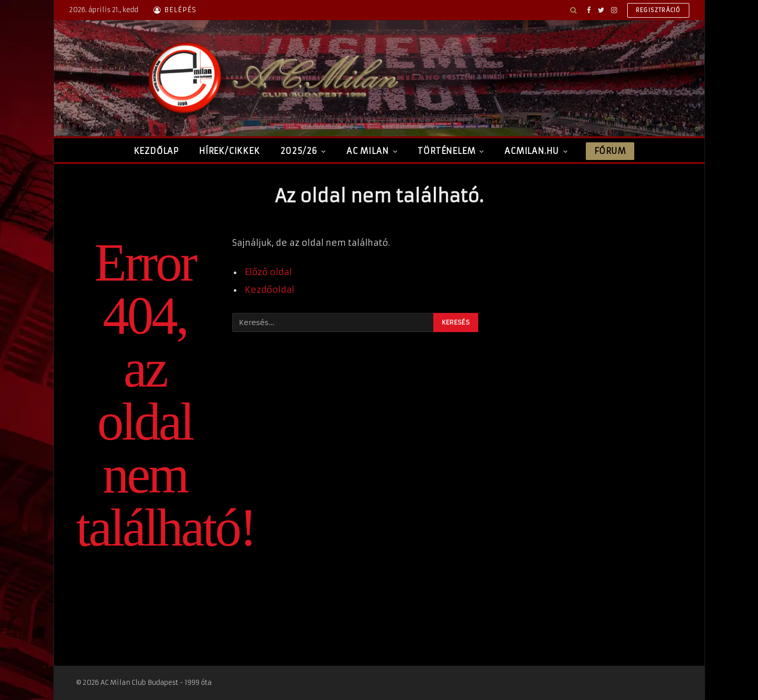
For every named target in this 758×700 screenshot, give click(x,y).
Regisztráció (658, 10)
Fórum (610, 151)
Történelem (446, 151)
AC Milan (367, 151)
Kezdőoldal (270, 290)
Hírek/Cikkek (230, 151)
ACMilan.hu (532, 151)
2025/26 (299, 151)
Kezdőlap (156, 151)
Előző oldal (268, 272)
